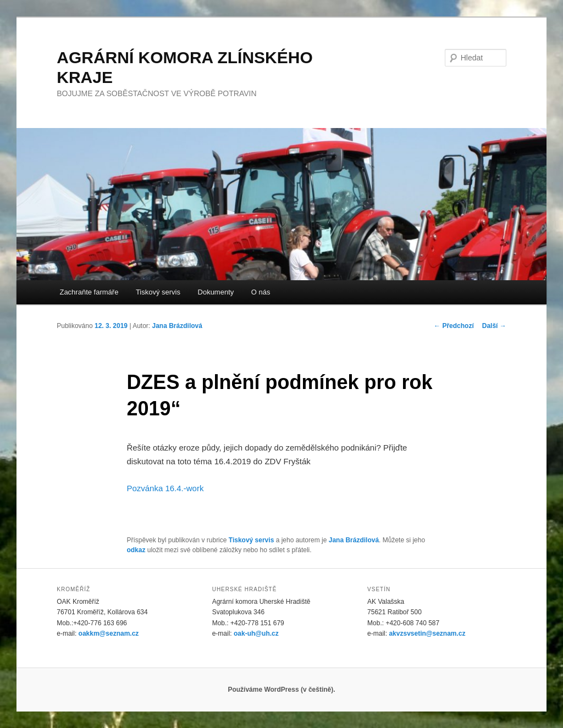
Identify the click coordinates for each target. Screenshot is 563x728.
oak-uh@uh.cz (256, 633)
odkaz (136, 550)
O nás (261, 292)
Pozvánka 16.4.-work (165, 488)
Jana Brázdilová (177, 326)
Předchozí (454, 326)
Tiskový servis (158, 292)
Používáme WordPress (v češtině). (281, 690)
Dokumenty (216, 292)
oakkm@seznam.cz (109, 633)
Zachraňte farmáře (89, 292)
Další (494, 326)
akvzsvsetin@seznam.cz (427, 633)
